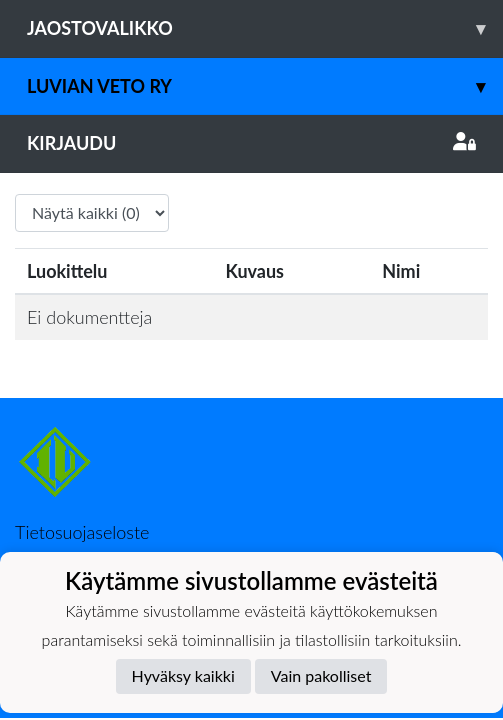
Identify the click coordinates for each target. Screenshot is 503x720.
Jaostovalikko (265, 28)
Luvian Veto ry (265, 86)
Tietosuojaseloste (82, 532)
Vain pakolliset (321, 675)
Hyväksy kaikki (183, 675)
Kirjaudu (251, 143)
